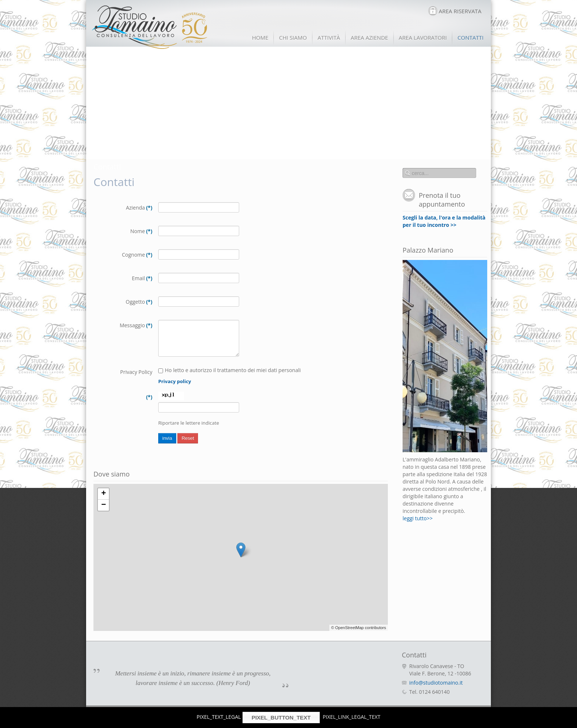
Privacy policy (175, 381)
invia (167, 438)
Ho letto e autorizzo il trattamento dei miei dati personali (230, 370)
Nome (141, 231)
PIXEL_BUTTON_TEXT (281, 718)
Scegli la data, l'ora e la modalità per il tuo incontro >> (444, 221)
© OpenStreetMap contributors (359, 628)
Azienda (139, 208)
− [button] (104, 505)
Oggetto (139, 302)
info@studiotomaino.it (436, 683)
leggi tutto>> (418, 518)
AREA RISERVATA (460, 11)
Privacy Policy (136, 372)
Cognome (137, 255)
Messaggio (136, 325)
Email (142, 278)
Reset (188, 438)
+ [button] (104, 494)
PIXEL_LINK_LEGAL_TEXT (352, 717)
